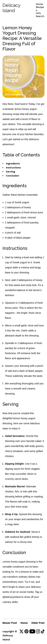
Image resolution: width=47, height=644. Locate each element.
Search (40, 16)
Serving (10, 172)
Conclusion (12, 176)
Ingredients (13, 163)
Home (39, 4)
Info (38, 13)
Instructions (13, 168)
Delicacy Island (11, 8)
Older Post (38, 623)
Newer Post (10, 623)
